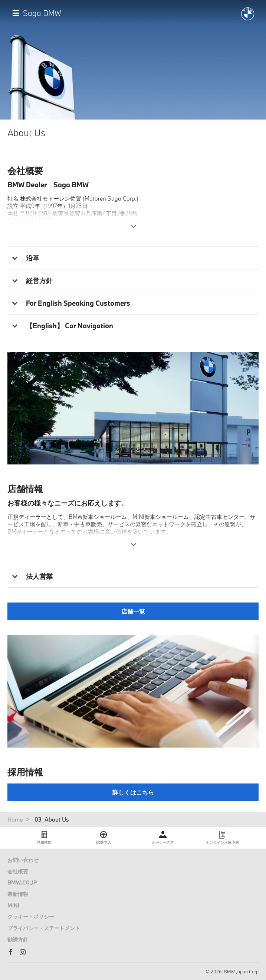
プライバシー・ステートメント (44, 928)
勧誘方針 (18, 939)
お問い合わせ (23, 860)
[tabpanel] (133, 408)
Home (15, 819)
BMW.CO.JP (22, 882)
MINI (13, 905)
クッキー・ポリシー (31, 917)
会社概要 (18, 871)
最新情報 (18, 894)
